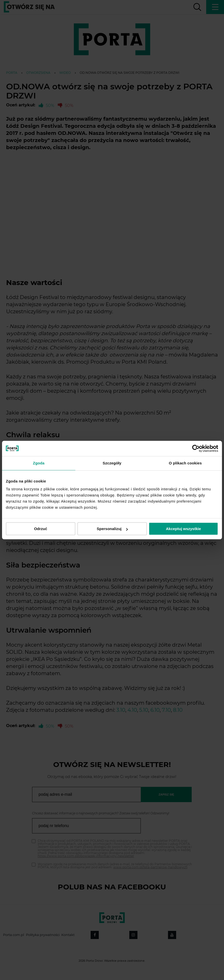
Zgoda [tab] (39, 463)
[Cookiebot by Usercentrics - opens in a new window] (196, 448)
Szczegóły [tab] (112, 463)
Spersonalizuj (112, 529)
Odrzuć (41, 529)
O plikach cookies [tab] (185, 463)
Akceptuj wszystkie (184, 529)
